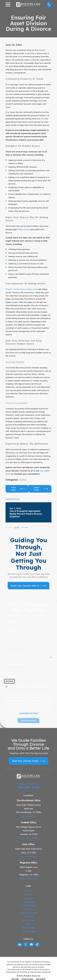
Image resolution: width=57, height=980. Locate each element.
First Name (10, 622)
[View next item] (24, 528)
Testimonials (29, 928)
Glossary (29, 917)
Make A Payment (28, 913)
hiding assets (23, 229)
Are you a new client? (16, 656)
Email (8, 647)
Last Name (10, 630)
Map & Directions (28, 816)
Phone (8, 639)
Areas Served (28, 906)
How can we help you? (16, 664)
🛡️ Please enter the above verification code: (27, 687)
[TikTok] (37, 944)
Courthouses (28, 920)
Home (28, 891)
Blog (28, 924)
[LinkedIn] (20, 944)
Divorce (23, 480)
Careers (29, 909)
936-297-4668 (28, 787)
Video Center (29, 931)
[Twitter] (26, 944)
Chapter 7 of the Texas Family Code (21, 289)
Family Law (29, 902)
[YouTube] (31, 944)
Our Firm (29, 894)
